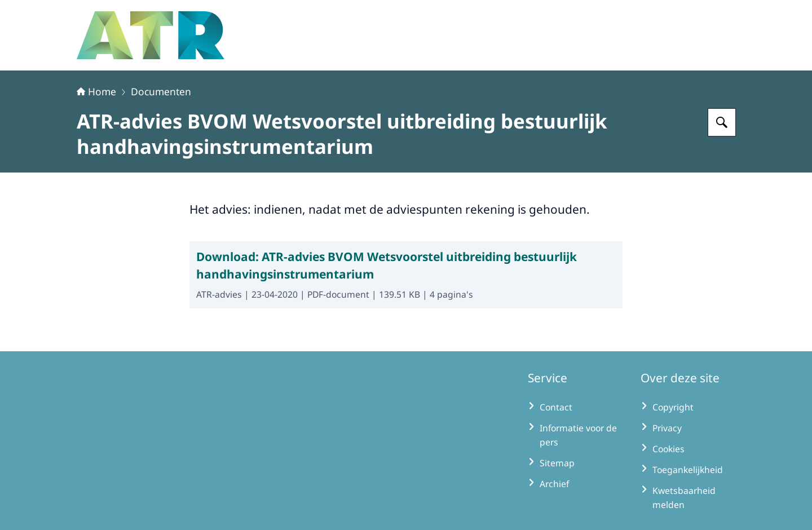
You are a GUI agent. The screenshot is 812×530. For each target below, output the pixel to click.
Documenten (161, 91)
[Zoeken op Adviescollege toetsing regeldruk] (722, 122)
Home (96, 91)
